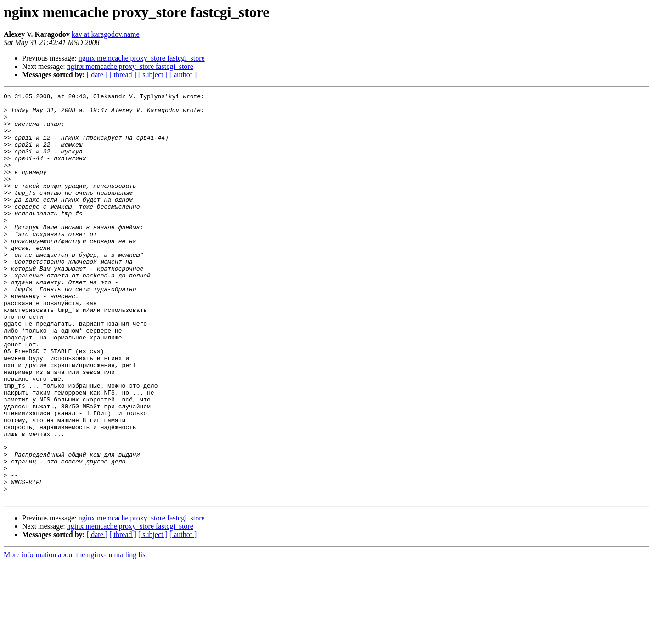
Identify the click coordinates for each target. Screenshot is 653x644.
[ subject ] (153, 75)
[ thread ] (123, 75)
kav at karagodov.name (106, 34)
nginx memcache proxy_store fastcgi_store (142, 58)
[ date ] (97, 75)
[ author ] (183, 75)
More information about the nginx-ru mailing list (76, 636)
